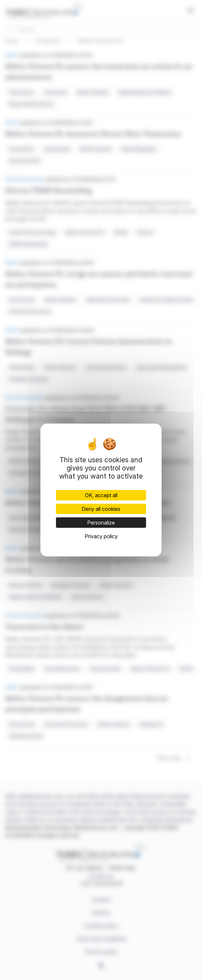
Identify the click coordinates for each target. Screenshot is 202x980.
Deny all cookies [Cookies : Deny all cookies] (101, 509)
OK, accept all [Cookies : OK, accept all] (101, 495)
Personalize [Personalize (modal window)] (101, 523)
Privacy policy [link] (101, 536)
